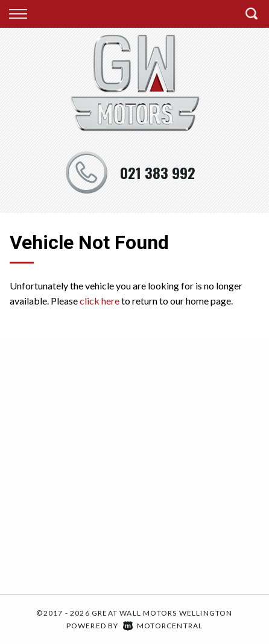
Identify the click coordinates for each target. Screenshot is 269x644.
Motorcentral (163, 626)
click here (100, 301)
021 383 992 (158, 172)
